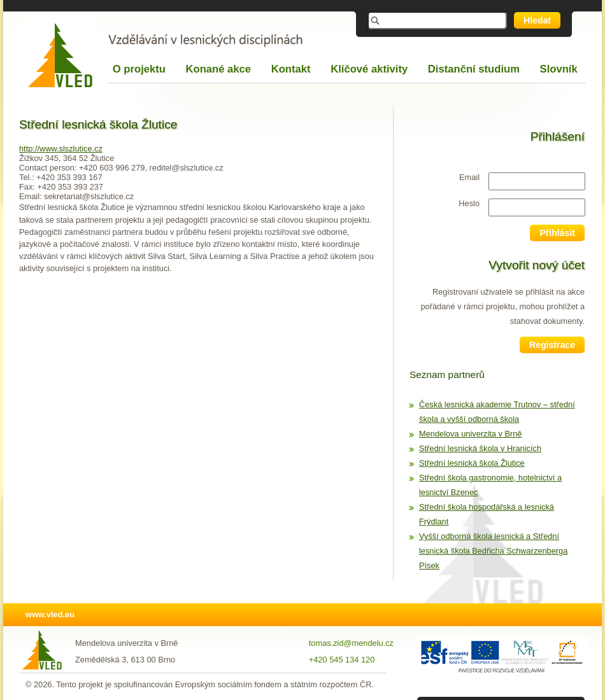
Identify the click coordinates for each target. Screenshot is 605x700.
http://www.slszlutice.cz (61, 149)
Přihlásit (557, 233)
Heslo (469, 203)
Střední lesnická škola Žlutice (472, 463)
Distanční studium (474, 69)
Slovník (559, 69)
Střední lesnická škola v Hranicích (480, 448)
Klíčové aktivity (369, 69)
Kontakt (291, 69)
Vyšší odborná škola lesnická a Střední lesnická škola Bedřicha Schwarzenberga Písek (493, 551)
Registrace (552, 345)
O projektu (139, 69)
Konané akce (219, 69)
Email (469, 177)
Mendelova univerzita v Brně (470, 434)
